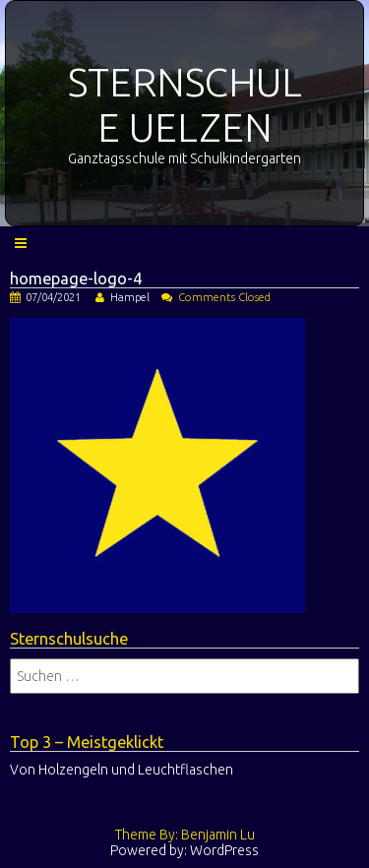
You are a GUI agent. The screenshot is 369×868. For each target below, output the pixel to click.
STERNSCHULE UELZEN (185, 105)
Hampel (130, 297)
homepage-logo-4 (76, 279)
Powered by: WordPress (184, 850)
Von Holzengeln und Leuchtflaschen (122, 770)
